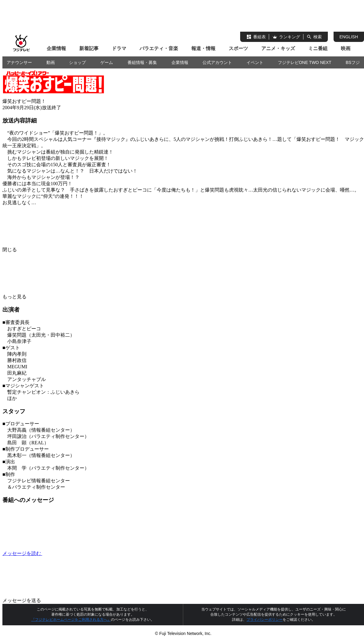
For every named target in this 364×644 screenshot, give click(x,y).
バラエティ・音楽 (159, 48)
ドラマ (119, 48)
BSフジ (353, 62)
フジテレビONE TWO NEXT (305, 62)
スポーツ (238, 48)
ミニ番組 (318, 48)
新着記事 (89, 48)
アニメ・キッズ (278, 48)
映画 (346, 48)
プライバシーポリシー (265, 620)
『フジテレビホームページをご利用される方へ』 (71, 620)
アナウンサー (19, 62)
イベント (255, 62)
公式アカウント (217, 62)
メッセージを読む (67, 553)
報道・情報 (203, 48)
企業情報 (56, 48)
